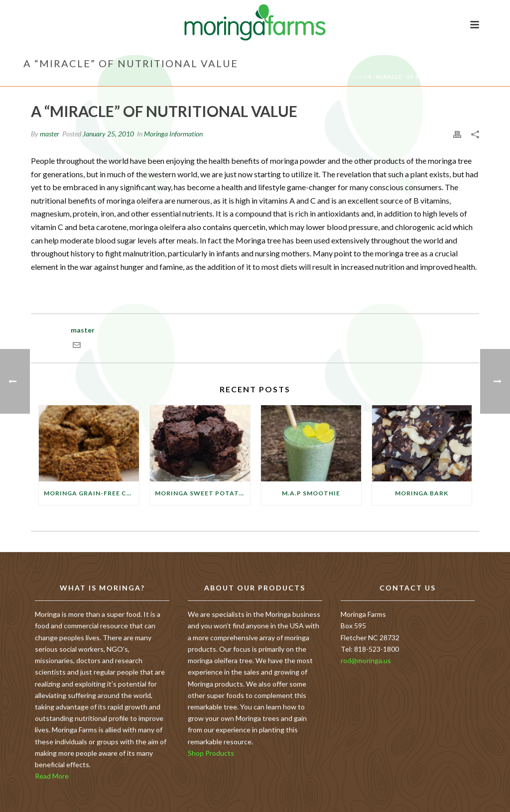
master (50, 134)
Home (273, 77)
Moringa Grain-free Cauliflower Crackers (91, 493)
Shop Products (211, 753)
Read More (52, 776)
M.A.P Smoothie (311, 493)
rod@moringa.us (366, 660)
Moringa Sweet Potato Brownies (202, 493)
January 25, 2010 (108, 134)
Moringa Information (325, 77)
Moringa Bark (422, 493)
